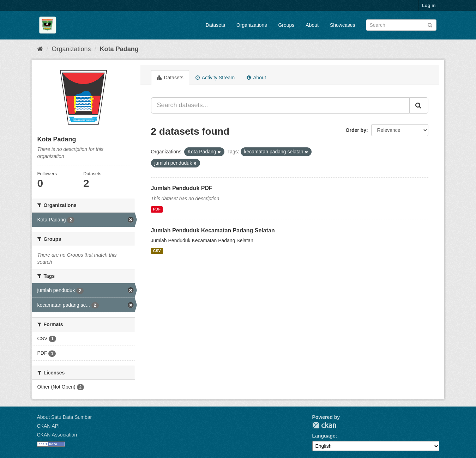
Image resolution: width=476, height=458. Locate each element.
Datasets (215, 25)
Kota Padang (119, 49)
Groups (286, 25)
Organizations (252, 25)
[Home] (40, 49)
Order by (356, 130)
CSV (157, 251)
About (312, 25)
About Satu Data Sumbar (65, 417)
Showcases (343, 25)
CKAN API (49, 426)
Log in (429, 5)
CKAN (324, 425)
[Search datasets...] (280, 105)
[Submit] (430, 25)
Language (324, 436)
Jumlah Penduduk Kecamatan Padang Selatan (213, 230)
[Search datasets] (401, 25)
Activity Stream (215, 78)
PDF (157, 209)
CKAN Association (57, 435)
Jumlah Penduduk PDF (182, 188)
